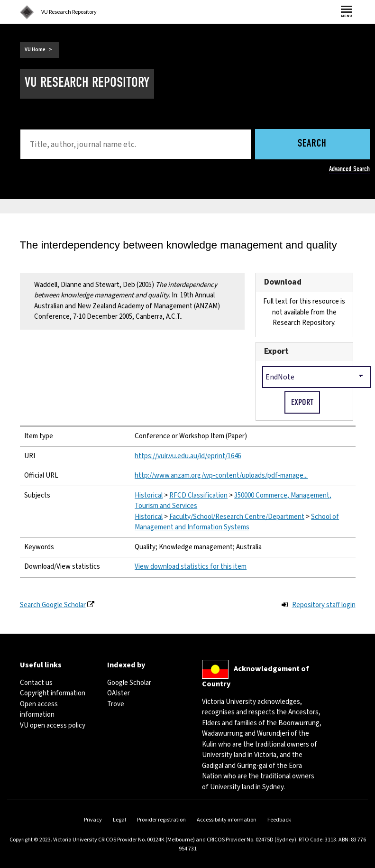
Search (312, 144)
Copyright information (53, 693)
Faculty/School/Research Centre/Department (237, 517)
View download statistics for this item (191, 567)
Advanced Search (349, 169)
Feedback (279, 820)
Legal (119, 820)
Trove (116, 704)
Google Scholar (129, 683)
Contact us (36, 683)
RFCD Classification (198, 495)
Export (276, 351)
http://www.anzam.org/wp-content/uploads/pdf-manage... (221, 476)
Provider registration (161, 820)
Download (283, 282)
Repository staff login (324, 605)
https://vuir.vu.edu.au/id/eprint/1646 (188, 456)
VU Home (35, 50)
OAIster (119, 693)
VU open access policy (53, 725)
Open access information (39, 710)
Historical (149, 495)
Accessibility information (227, 820)
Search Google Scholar (53, 605)
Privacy (93, 820)
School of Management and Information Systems (237, 522)
